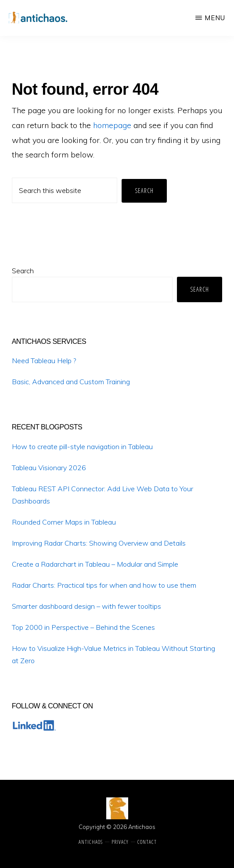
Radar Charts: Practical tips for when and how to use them (104, 585)
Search (23, 271)
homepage (112, 125)
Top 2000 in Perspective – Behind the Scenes (83, 627)
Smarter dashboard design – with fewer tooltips (86, 606)
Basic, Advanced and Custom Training (71, 382)
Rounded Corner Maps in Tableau (64, 522)
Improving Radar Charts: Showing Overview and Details (99, 543)
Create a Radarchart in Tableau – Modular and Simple (95, 564)
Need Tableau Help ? (44, 361)
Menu (215, 18)
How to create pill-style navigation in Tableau (82, 447)
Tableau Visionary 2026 (49, 468)
